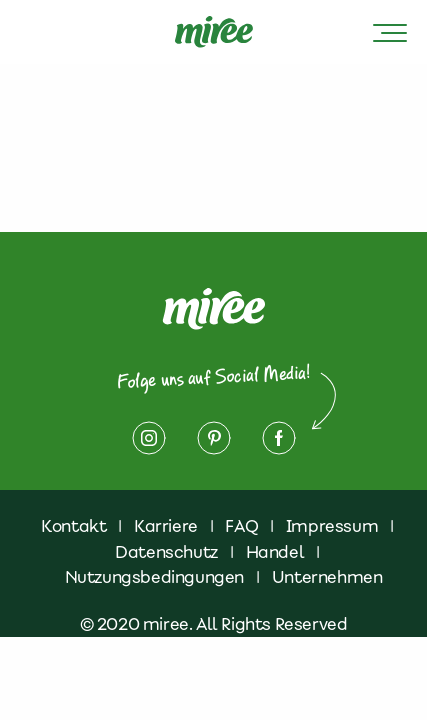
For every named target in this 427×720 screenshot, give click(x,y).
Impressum (332, 526)
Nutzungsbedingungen (154, 577)
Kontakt (73, 526)
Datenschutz (166, 552)
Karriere (166, 526)
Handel (275, 552)
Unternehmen (327, 577)
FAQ (241, 526)
